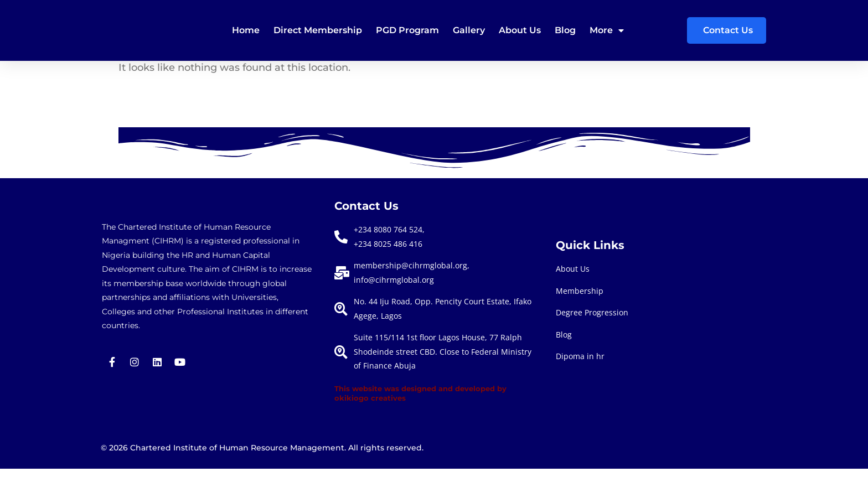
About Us (520, 30)
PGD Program (407, 30)
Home (246, 30)
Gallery (469, 30)
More (607, 30)
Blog (565, 30)
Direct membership (318, 30)
